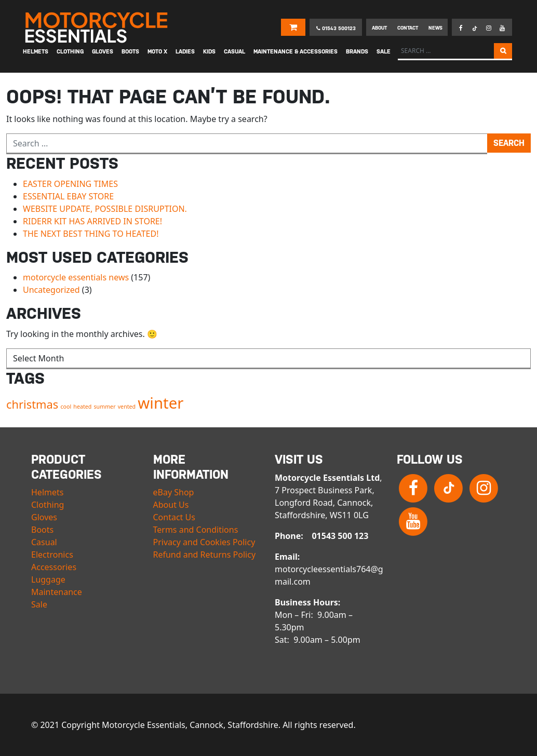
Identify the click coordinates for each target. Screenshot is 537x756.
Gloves (44, 517)
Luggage (48, 579)
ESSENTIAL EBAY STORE (68, 196)
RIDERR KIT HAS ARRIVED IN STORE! (92, 221)
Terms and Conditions (196, 530)
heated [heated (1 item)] (82, 407)
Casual (44, 542)
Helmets (47, 492)
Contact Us (174, 517)
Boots (42, 530)
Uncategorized (51, 290)
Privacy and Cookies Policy (204, 542)
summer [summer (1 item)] (105, 407)
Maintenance (57, 592)
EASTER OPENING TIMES (70, 184)
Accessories (54, 567)
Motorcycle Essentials (98, 28)
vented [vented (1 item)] (127, 407)
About (379, 28)
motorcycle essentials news (76, 277)
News (435, 28)
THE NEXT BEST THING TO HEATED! (91, 234)
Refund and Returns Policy (205, 555)
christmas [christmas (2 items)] (32, 404)
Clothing (48, 505)
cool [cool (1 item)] (66, 407)
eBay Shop (174, 492)
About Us (171, 505)
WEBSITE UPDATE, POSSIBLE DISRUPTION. (105, 209)
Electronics (52, 555)
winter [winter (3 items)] (160, 403)
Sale (39, 604)
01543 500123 (336, 28)
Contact (408, 28)
